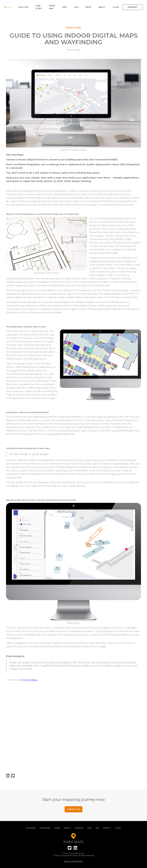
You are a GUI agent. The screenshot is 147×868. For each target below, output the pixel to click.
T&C (97, 828)
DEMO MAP (52, 7)
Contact (133, 7)
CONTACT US (73, 809)
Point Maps (30, 680)
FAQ (76, 7)
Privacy (107, 828)
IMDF (65, 7)
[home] (8, 7)
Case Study (45, 828)
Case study (39, 7)
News (88, 7)
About (102, 7)
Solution (23, 7)
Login (116, 7)
